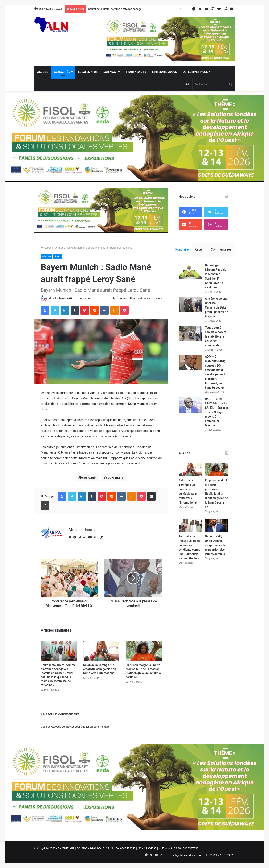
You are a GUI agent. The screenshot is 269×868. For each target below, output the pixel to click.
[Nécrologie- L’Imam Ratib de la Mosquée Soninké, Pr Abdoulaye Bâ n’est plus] (190, 271)
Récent (200, 249)
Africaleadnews (57, 299)
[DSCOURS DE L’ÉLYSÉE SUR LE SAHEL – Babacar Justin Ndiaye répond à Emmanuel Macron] (190, 405)
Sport (57, 256)
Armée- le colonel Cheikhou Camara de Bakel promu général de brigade (217, 307)
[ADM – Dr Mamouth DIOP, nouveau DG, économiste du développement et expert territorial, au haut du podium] (190, 362)
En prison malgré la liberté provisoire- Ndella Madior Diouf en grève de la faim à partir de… (216, 494)
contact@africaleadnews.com (185, 855)
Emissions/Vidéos (165, 72)
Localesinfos (88, 72)
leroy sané (88, 477)
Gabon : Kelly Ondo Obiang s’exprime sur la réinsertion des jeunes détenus (215, 545)
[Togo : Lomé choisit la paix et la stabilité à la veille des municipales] (190, 333)
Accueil (43, 72)
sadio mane (115, 477)
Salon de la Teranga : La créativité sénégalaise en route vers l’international (100, 669)
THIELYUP (69, 848)
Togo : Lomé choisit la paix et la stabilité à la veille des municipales (216, 336)
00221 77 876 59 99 (222, 855)
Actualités (62, 72)
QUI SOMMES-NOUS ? (196, 72)
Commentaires (221, 249)
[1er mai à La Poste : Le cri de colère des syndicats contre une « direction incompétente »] (190, 526)
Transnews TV (136, 72)
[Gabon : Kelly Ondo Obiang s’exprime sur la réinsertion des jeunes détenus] (217, 526)
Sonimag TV (112, 72)
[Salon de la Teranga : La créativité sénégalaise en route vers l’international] (101, 651)
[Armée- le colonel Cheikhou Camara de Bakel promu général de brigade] (190, 304)
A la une (60, 248)
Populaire (182, 249)
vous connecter (65, 727)
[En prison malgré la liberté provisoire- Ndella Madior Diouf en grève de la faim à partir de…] (144, 651)
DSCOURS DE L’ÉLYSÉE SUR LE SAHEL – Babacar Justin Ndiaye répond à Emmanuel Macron (217, 412)
